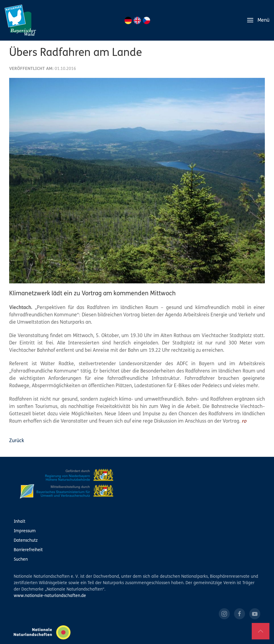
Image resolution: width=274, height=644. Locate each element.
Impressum (25, 531)
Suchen (21, 560)
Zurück (17, 441)
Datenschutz (26, 541)
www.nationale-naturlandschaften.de (50, 596)
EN (137, 20)
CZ (146, 20)
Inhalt (20, 522)
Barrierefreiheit (28, 550)
